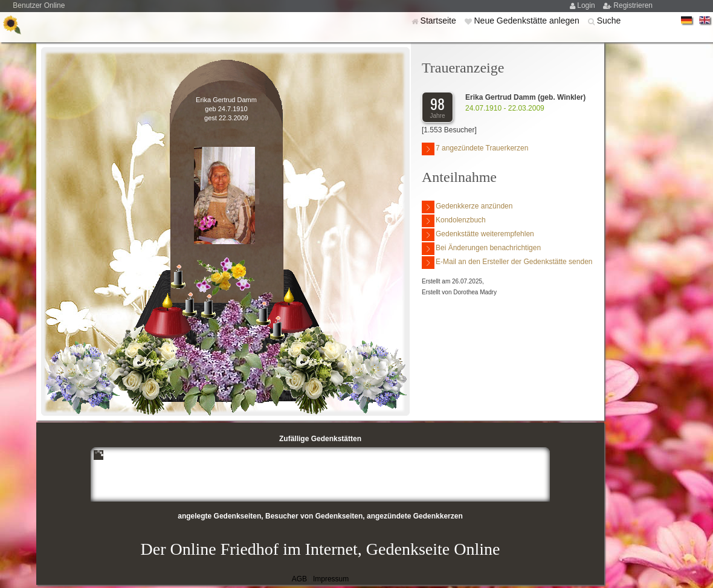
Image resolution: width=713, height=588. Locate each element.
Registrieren (633, 5)
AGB (299, 579)
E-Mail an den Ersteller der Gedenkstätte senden (507, 263)
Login (587, 5)
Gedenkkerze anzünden (467, 207)
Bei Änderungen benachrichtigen (481, 249)
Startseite (440, 21)
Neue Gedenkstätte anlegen (527, 21)
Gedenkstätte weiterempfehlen (478, 235)
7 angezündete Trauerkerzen (475, 149)
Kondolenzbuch (454, 221)
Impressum (331, 579)
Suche (609, 21)
